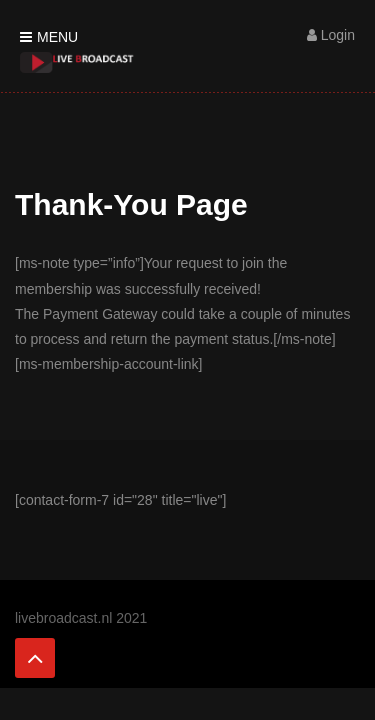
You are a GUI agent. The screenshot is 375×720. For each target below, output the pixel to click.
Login (331, 35)
